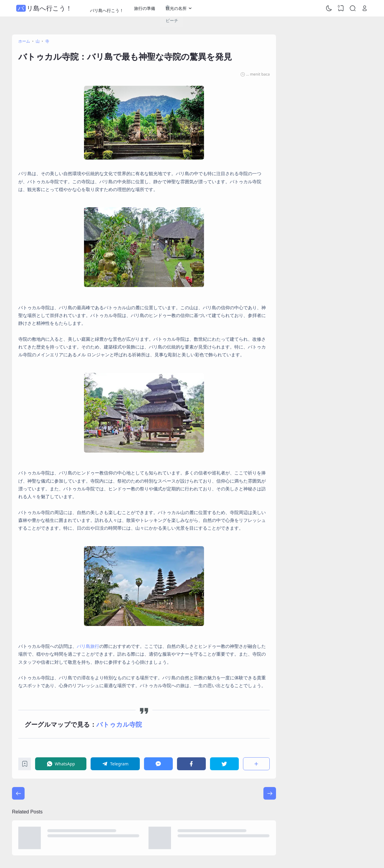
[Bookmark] (25, 765)
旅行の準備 (145, 8)
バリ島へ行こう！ (45, 8)
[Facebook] (191, 764)
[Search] (353, 8)
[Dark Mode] (329, 8)
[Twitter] (224, 764)
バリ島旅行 (88, 646)
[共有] (256, 764)
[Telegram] (115, 764)
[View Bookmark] (341, 8)
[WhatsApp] (61, 764)
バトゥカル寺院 (119, 724)
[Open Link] (364, 8)
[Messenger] (158, 764)
